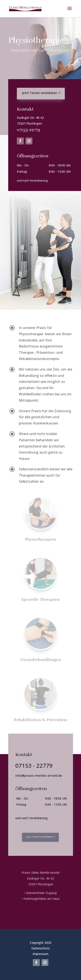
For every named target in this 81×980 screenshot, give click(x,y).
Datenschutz (40, 948)
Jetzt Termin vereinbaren (40, 93)
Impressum (40, 954)
